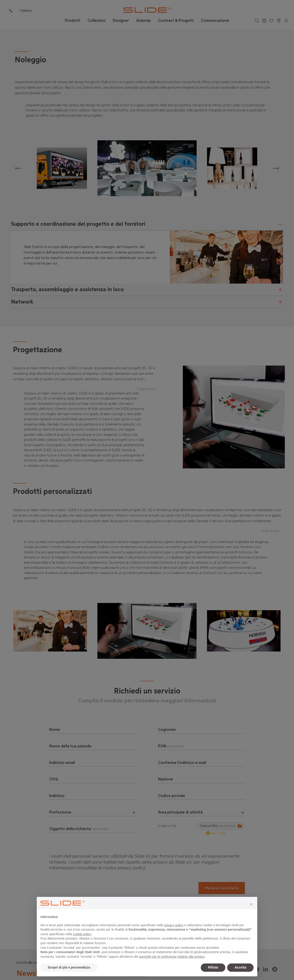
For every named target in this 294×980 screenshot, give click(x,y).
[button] (251, 904)
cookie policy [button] (82, 934)
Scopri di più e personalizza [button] (69, 967)
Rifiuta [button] (213, 967)
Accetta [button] (240, 967)
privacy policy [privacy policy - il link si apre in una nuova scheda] (174, 925)
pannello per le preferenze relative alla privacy (172, 957)
